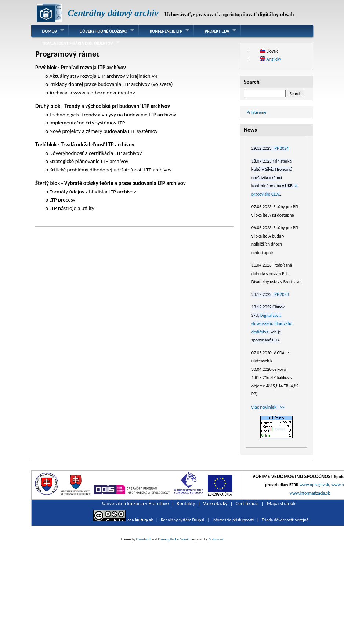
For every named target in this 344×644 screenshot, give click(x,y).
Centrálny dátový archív (113, 13)
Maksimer (216, 539)
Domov (50, 31)
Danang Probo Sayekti (174, 539)
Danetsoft (144, 539)
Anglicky (270, 59)
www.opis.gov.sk (314, 485)
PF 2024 (282, 148)
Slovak (269, 51)
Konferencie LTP (166, 31)
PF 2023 (282, 294)
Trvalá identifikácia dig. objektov (78, 43)
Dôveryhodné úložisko (104, 31)
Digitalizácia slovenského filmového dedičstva (272, 324)
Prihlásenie (257, 112)
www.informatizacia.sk (309, 493)
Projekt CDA (217, 31)
